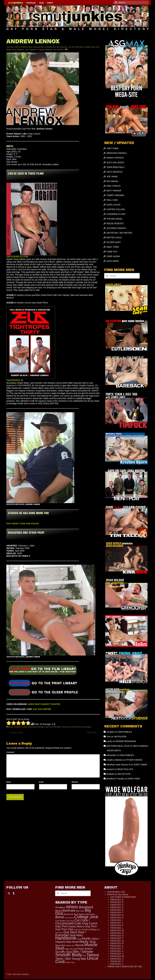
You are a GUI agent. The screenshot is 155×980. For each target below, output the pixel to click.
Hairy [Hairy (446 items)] (80, 935)
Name (9, 782)
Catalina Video (90, 47)
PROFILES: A (117, 900)
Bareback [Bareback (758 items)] (86, 907)
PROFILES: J (117, 923)
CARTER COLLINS (116, 209)
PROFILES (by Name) (118, 894)
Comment (11, 752)
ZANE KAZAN (113, 256)
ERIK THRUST (114, 186)
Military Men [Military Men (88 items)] (70, 945)
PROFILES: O (117, 936)
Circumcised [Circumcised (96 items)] (69, 918)
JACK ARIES (113, 261)
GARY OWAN (140, 765)
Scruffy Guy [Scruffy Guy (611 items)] (64, 952)
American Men (39, 47)
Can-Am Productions (76, 47)
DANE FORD (134, 779)
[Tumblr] (14, 893)
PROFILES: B (117, 902)
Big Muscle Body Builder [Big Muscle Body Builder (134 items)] (74, 914)
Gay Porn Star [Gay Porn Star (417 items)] (64, 929)
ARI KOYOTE (124, 774)
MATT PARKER (114, 191)
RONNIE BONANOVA (126, 741)
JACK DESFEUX (115, 172)
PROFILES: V (117, 954)
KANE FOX (112, 252)
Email (42, 782)
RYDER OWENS (134, 760)
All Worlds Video (26, 47)
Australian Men (50, 47)
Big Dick (11, 727)
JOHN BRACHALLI (116, 167)
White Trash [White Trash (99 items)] (70, 962)
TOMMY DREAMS (115, 195)
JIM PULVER (120, 737)
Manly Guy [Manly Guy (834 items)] (88, 942)
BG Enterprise (62, 47)
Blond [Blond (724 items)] (59, 917)
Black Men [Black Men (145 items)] (90, 914)
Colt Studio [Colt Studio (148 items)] (60, 921)
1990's (17, 47)
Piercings (41, 727)
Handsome (18, 727)
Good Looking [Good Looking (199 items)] (89, 929)
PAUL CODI (112, 200)
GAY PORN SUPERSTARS (123, 897)
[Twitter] (9, 893)
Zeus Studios (58, 50)
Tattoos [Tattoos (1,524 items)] (93, 955)
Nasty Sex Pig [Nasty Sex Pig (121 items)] (70, 949)
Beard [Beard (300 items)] (59, 911)
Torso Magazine (31, 50)
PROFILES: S (117, 946)
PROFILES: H (117, 918)
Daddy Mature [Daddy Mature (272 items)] (77, 926)
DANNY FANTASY (115, 158)
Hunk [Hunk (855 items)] (86, 938)
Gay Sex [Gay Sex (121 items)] (78, 930)
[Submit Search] (116, 2)
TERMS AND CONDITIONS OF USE (125, 967)
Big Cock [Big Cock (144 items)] (80, 911)
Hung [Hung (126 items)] (79, 939)
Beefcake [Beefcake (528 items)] (69, 911)
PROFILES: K (117, 925)
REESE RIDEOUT (115, 223)
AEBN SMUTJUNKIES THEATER (44, 704)
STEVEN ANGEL (115, 219)
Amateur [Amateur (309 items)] (60, 907)
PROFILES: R (117, 943)
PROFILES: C (117, 905)
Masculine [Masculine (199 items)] (60, 945)
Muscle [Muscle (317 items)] (80, 945)
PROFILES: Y (117, 961)
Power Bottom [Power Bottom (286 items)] (85, 949)
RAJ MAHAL (113, 181)
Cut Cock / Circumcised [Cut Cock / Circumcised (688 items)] (72, 922)
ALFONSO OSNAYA (116, 228)
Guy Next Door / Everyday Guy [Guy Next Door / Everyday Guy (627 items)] (71, 934)
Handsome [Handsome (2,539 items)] (66, 938)
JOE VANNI (112, 177)
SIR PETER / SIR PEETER (119, 233)
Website (75, 782)
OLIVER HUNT (114, 242)
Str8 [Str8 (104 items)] (84, 956)
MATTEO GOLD (114, 238)
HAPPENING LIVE (116, 892)
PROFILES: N (117, 933)
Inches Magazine (18, 50)
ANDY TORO (113, 247)
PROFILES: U (117, 951)
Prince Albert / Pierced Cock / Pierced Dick (67, 727)
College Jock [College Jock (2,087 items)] (86, 917)
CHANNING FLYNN (116, 214)
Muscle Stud (32, 727)
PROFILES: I (116, 920)
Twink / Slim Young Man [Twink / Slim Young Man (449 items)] (71, 959)
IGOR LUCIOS (114, 205)
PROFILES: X (117, 959)
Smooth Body (87, 727)
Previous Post (16, 732)
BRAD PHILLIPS (125, 769)
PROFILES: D (117, 907)
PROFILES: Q (117, 941)
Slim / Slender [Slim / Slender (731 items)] (83, 952)
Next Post (92, 732)
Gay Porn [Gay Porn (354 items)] (91, 926)
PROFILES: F (117, 912)
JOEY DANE (113, 148)
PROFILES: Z (117, 964)
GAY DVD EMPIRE (42, 709)
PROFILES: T (117, 949)
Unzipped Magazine (45, 50)
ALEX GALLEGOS (115, 162)
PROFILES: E (117, 910)
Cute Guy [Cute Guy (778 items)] (81, 923)
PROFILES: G (117, 915)
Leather (25, 727)
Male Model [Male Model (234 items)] (73, 942)
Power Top (48, 727)
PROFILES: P (117, 938)
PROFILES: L (117, 928)
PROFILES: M (117, 930)
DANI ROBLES (125, 732)
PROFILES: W (117, 956)
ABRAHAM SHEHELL (117, 153)
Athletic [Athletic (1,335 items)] (72, 907)
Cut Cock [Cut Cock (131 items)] (70, 921)
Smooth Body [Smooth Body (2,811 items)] (69, 955)
